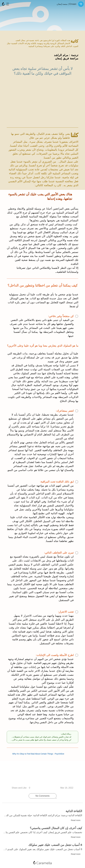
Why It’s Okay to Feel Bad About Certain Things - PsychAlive (40, 773)
